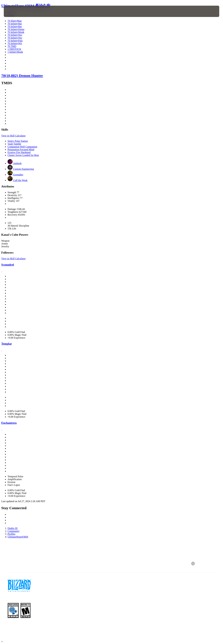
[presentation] (15, 11)
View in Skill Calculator (13, 136)
